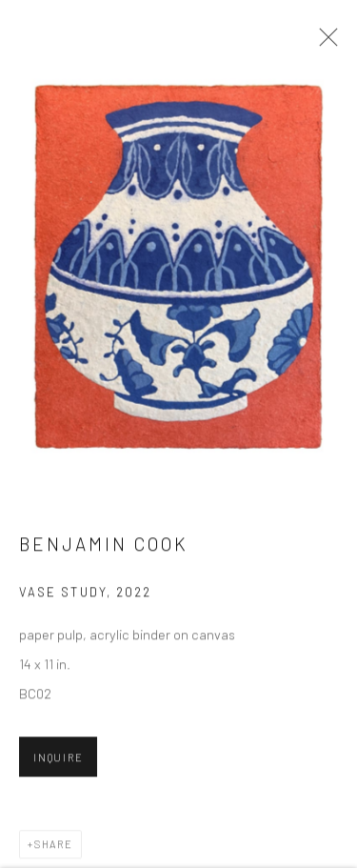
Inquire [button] (58, 759)
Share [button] (54, 846)
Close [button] (324, 43)
